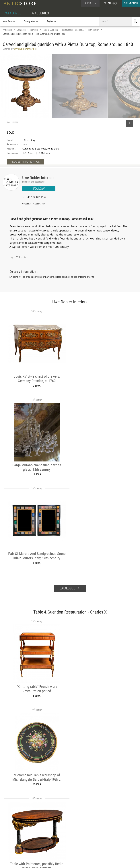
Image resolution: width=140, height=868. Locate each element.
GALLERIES (40, 13)
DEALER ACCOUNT (12, 829)
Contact (106, 838)
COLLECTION (39, 204)
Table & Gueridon (50, 30)
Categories (36, 833)
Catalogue (21, 30)
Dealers (63, 833)
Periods (35, 842)
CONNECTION (131, 3)
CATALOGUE (12, 13)
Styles (34, 838)
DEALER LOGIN (14, 837)
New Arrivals (9, 21)
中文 (115, 3)
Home (105, 835)
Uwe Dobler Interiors (38, 178)
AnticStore (7, 30)
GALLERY (27, 204)
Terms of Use (52, 862)
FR (105, 3)
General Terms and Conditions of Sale (78, 862)
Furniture (34, 30)
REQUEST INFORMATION (25, 162)
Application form (14, 845)
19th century (94, 30)
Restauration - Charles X (73, 30)
